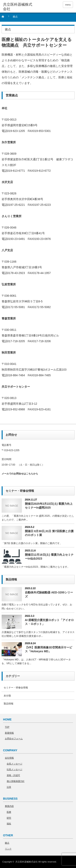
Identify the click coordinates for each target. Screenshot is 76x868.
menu (68, 5)
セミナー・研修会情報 (16, 688)
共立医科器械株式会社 (27, 862)
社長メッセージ (14, 769)
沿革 (9, 787)
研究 (9, 818)
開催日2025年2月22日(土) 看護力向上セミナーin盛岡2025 (49, 506)
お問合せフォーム (14, 739)
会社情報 (9, 758)
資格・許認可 (13, 775)
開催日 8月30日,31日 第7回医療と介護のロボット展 (49, 533)
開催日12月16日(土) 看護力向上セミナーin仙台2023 (49, 557)
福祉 (9, 824)
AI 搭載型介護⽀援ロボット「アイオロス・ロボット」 (49, 622)
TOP (7, 727)
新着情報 (9, 733)
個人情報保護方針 (16, 781)
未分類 (7, 696)
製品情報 (9, 704)
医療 (9, 812)
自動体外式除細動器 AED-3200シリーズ (49, 594)
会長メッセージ (14, 764)
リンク (8, 849)
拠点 (7, 843)
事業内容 (9, 806)
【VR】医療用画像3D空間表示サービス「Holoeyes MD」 (49, 649)
